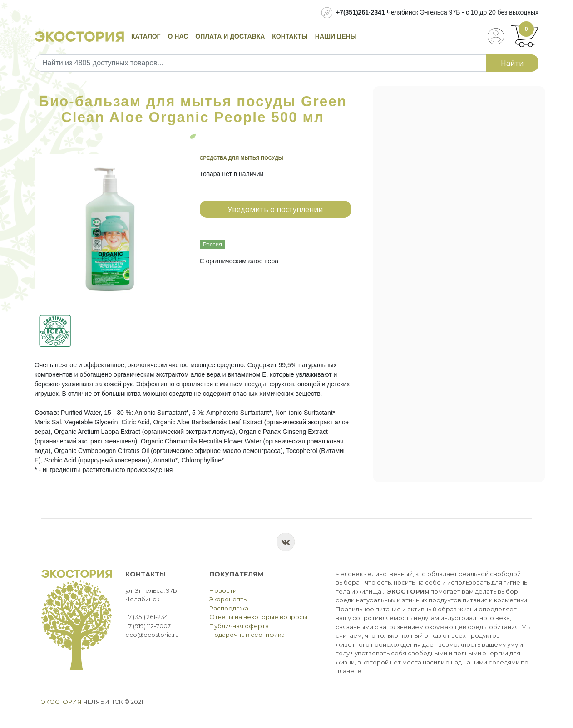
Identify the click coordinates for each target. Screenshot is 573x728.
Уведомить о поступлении (275, 209)
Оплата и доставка (230, 36)
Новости (223, 590)
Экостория (62, 702)
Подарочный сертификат (249, 635)
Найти (512, 63)
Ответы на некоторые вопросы (258, 617)
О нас (178, 36)
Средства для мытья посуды (242, 158)
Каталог (146, 36)
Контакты (290, 36)
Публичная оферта (239, 626)
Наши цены (336, 36)
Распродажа (229, 608)
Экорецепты (229, 599)
